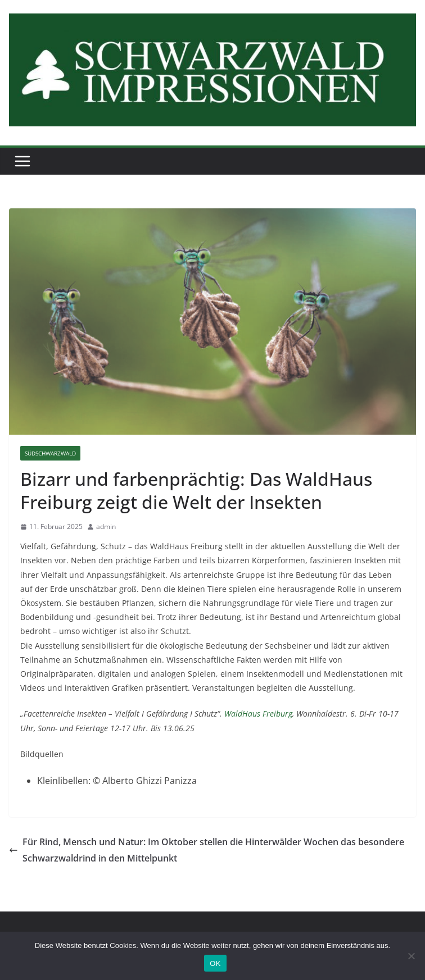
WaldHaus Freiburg (258, 714)
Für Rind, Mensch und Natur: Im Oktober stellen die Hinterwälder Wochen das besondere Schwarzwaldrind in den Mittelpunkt (207, 850)
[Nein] (411, 956)
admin (106, 527)
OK (215, 963)
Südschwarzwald (50, 453)
